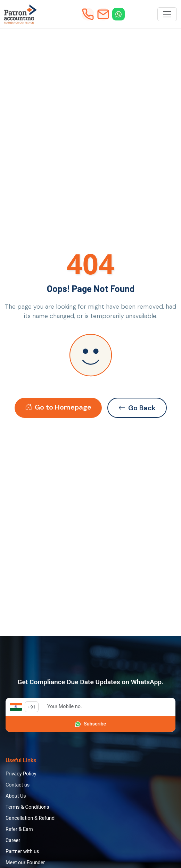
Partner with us (22, 852)
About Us (16, 796)
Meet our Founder (25, 863)
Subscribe (90, 724)
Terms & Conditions (27, 807)
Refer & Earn (19, 829)
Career (13, 840)
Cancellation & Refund (30, 818)
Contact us (18, 785)
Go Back (137, 408)
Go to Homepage (58, 407)
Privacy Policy (21, 774)
